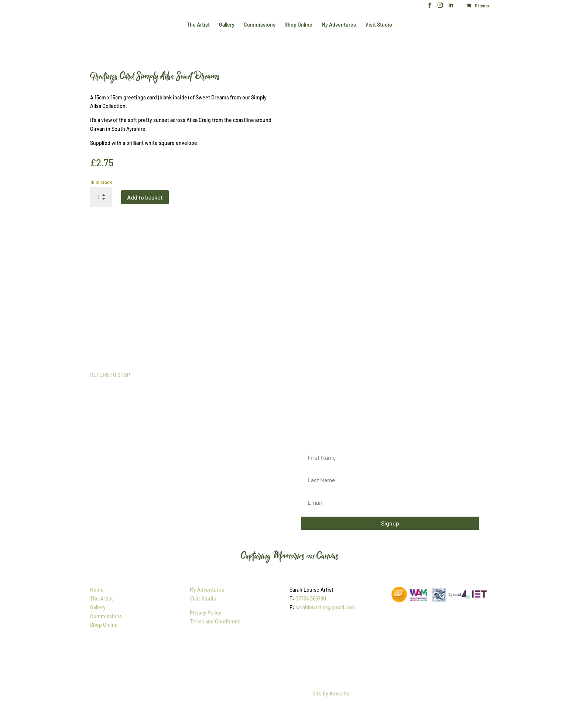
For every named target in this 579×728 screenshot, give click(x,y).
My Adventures (339, 25)
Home (97, 590)
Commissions (260, 25)
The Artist (198, 25)
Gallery (227, 25)
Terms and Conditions (215, 621)
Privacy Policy (205, 613)
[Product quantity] (101, 197)
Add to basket (145, 197)
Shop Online (299, 25)
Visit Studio (379, 25)
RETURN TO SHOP (110, 375)
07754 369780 (311, 598)
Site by (331, 693)
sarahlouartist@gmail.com (326, 607)
